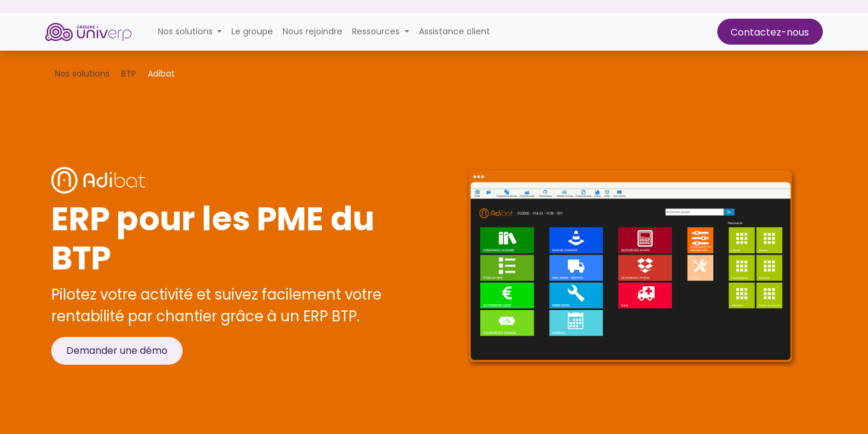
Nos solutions (82, 74)
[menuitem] (252, 32)
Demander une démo (117, 351)
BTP (129, 74)
